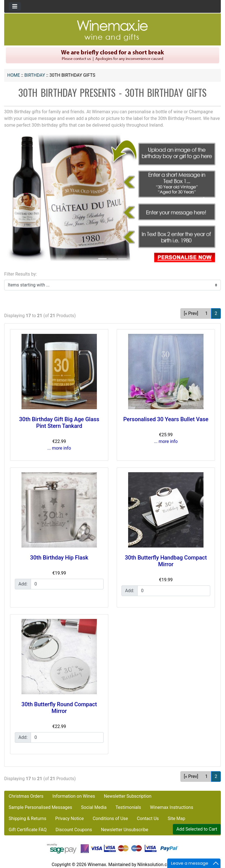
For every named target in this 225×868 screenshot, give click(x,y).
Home (14, 75)
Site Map (177, 818)
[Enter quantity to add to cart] (67, 584)
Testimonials (128, 807)
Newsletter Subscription (128, 796)
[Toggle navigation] (15, 6)
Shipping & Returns (27, 818)
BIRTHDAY (35, 75)
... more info (59, 448)
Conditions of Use (110, 818)
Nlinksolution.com (155, 865)
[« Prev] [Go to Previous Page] (191, 313)
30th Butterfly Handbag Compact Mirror (166, 561)
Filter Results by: (21, 274)
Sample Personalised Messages (40, 807)
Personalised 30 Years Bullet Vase (166, 419)
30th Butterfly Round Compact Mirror (59, 708)
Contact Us (148, 818)
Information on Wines (74, 796)
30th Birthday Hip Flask (59, 558)
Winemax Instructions (172, 807)
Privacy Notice (70, 818)
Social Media (94, 807)
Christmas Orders (26, 796)
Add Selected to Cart (197, 829)
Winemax (97, 865)
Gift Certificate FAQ (28, 830)
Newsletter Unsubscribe (125, 830)
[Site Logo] (113, 30)
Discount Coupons (74, 830)
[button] (20, 200)
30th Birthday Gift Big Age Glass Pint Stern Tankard (59, 423)
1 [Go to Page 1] (206, 313)
